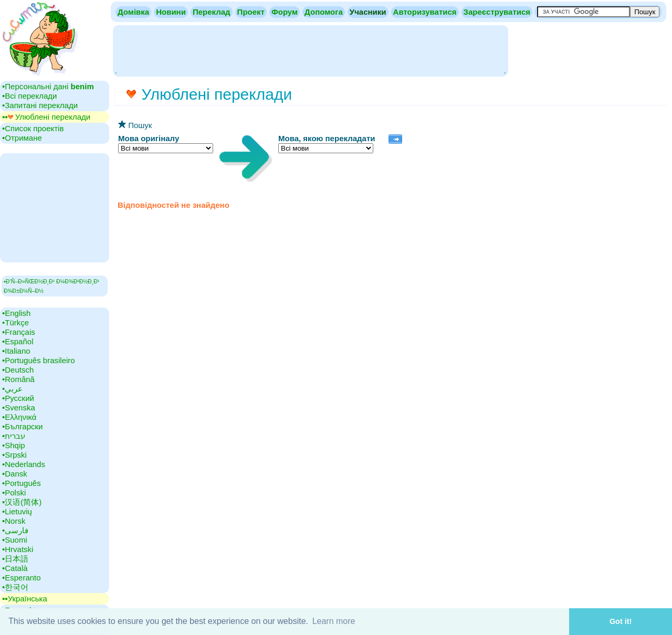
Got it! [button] (621, 621)
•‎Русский (18, 398)
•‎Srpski (14, 455)
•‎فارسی (15, 530)
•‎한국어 (15, 587)
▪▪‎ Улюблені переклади (46, 117)
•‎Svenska (19, 408)
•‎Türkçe (15, 322)
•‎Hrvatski (18, 549)
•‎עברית (14, 436)
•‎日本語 (15, 559)
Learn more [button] (334, 621)
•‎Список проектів (33, 128)
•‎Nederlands (24, 464)
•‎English (16, 313)
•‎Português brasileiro (39, 360)
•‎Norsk (14, 521)
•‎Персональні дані (48, 86)
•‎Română (18, 379)
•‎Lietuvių (17, 511)
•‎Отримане (22, 138)
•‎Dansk (15, 474)
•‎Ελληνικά (19, 417)
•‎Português (22, 483)
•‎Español (18, 341)
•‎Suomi (15, 540)
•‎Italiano (16, 351)
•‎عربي (12, 389)
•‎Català (15, 568)
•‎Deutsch (18, 370)
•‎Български (23, 426)
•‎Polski (14, 493)
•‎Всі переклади (29, 96)
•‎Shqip (14, 445)
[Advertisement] (310, 50)
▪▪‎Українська (25, 599)
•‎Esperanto (22, 578)
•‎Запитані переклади (40, 105)
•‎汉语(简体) (22, 502)
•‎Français (19, 332)
